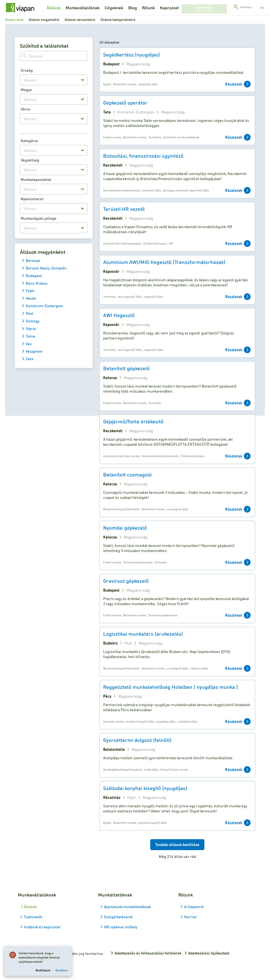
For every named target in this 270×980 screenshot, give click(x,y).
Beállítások (44, 969)
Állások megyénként (44, 20)
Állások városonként (80, 20)
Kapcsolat (169, 8)
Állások (54, 8)
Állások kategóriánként (118, 20)
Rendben (62, 969)
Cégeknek (114, 8)
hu (262, 8)
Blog (133, 8)
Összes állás (14, 20)
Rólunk (148, 8)
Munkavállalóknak (83, 8)
